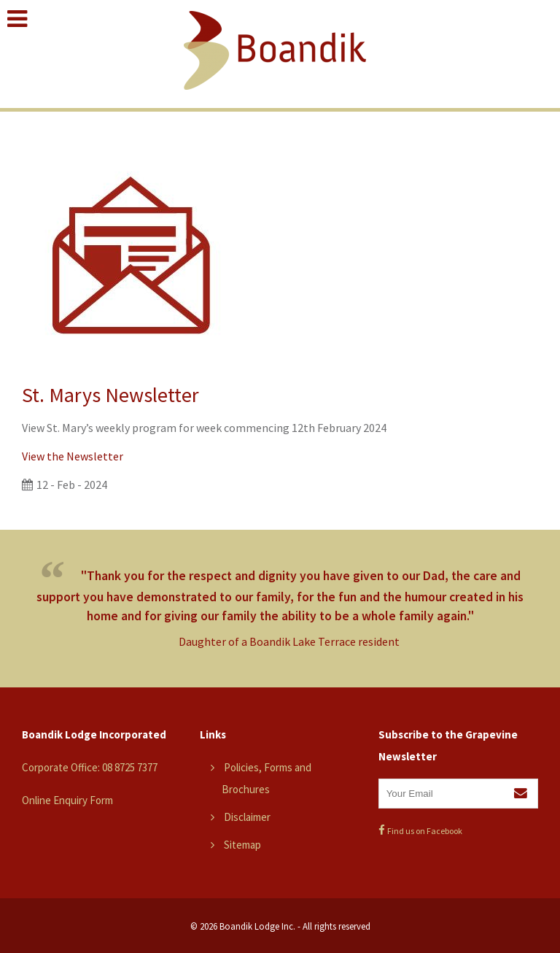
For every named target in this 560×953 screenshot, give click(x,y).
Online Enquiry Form (67, 800)
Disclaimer (247, 817)
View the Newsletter (73, 456)
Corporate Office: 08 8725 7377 (90, 767)
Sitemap (242, 845)
